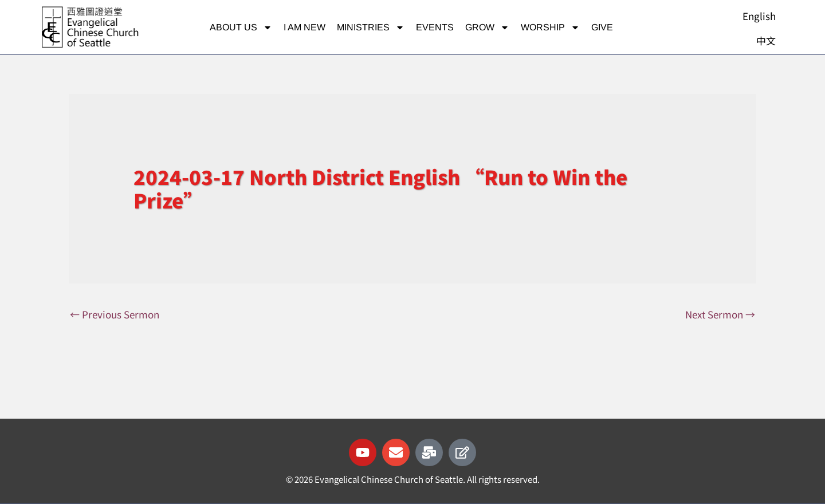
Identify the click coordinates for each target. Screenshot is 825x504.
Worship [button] (550, 27)
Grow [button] (487, 27)
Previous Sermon (115, 314)
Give (602, 27)
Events (435, 27)
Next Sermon (720, 314)
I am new (305, 27)
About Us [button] (241, 27)
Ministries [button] (371, 27)
